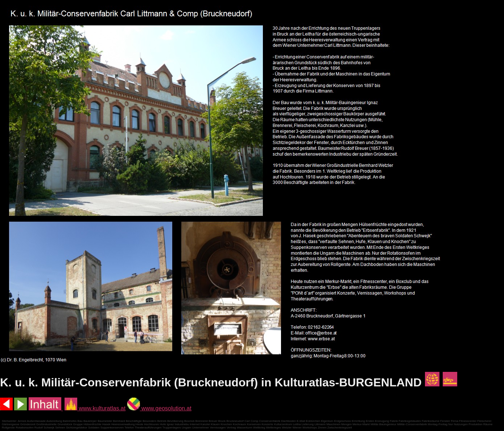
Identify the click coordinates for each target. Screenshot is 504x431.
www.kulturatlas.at (95, 408)
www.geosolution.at (159, 408)
